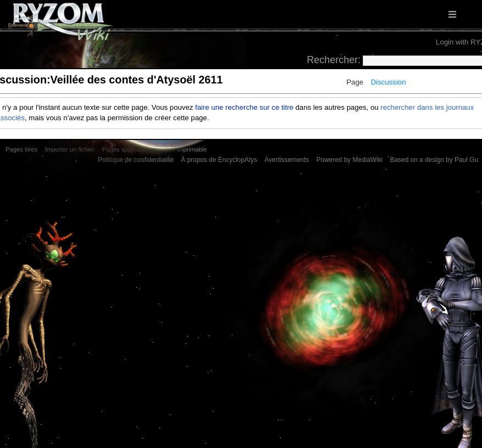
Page (355, 82)
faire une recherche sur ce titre (244, 107)
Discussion (389, 82)
